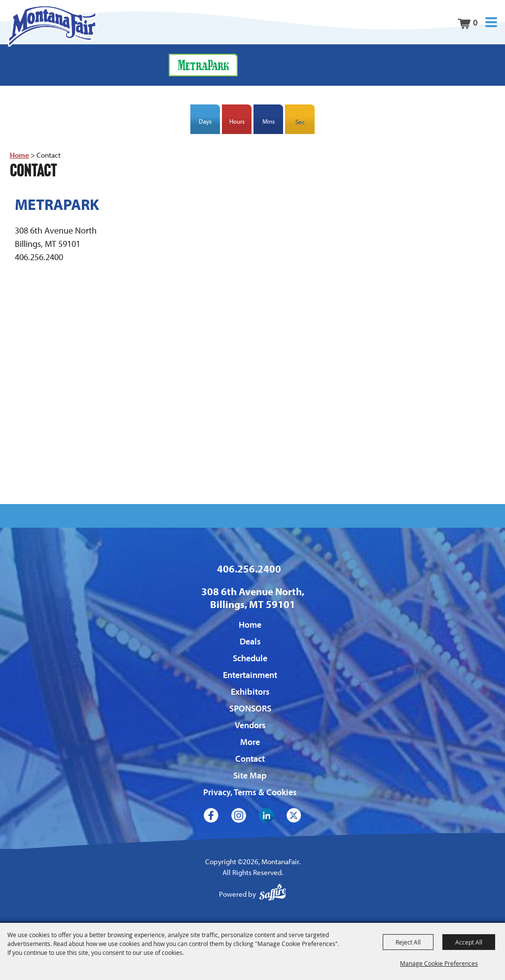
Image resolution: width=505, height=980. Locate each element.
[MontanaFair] (52, 26)
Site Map (250, 775)
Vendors (250, 725)
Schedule (250, 658)
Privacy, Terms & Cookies (250, 792)
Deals (250, 641)
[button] (491, 22)
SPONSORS (250, 708)
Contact (250, 759)
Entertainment (250, 675)
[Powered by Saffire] (273, 895)
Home (19, 155)
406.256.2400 (249, 569)
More (250, 742)
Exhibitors (250, 692)
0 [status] (475, 22)
